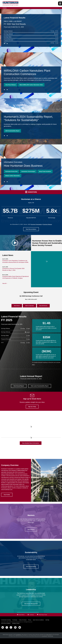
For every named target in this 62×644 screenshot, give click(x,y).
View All (4, 283)
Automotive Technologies (28, 171)
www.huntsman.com (7, 490)
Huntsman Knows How (11, 171)
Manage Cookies (16, 623)
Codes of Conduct (23, 620)
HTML (52, 31)
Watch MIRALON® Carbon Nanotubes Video (31, 85)
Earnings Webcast (8, 34)
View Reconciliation (31, 229)
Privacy (30, 620)
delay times (49, 635)
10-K (2, 343)
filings (33, 365)
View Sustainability (31, 567)
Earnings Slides (8, 37)
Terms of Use (50, 636)
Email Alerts (22, 615)
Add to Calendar (29, 306)
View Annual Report (19, 386)
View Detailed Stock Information (31, 443)
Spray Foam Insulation (45, 171)
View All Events (43, 306)
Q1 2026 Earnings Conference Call (31, 296)
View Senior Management (31, 604)
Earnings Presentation (36, 224)
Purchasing (15, 620)
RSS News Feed (43, 615)
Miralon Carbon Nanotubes (13, 176)
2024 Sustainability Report (12, 131)
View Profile (7, 495)
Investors (5, 8)
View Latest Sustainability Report (40, 386)
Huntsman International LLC (17, 622)
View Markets (31, 530)
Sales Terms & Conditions (38, 620)
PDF (57, 31)
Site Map (47, 620)
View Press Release (11, 85)
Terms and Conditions (6, 623)
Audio (56, 34)
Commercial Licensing (6, 620)
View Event (17, 306)
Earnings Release (8, 31)
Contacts (32, 615)
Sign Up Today (32, 407)
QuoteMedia (18, 635)
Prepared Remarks (9, 40)
